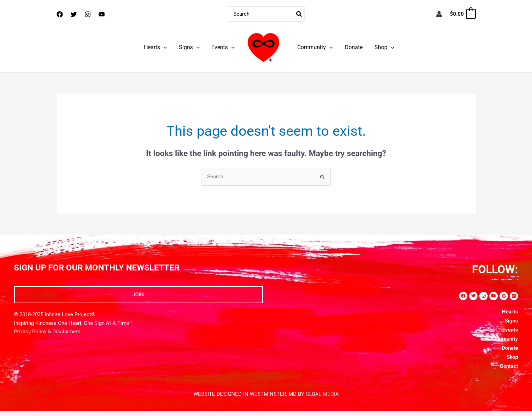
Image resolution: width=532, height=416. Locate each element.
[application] (165, 47)
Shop (383, 47)
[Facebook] (60, 14)
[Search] (299, 14)
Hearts (157, 47)
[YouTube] (102, 14)
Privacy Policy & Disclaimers (47, 332)
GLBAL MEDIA (322, 394)
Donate (353, 47)
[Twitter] (74, 14)
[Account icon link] (439, 14)
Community (315, 47)
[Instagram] (88, 14)
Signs (190, 47)
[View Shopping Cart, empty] (462, 14)
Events (223, 47)
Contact (509, 366)
